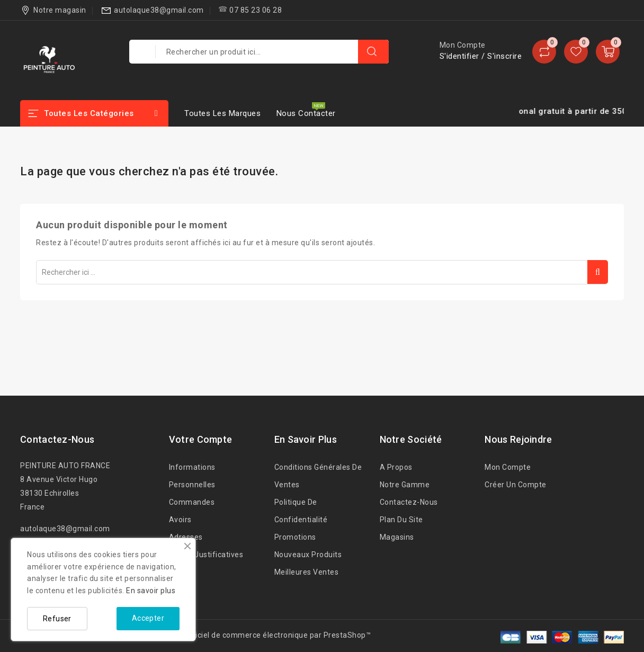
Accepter (148, 618)
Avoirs (180, 520)
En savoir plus (151, 591)
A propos (396, 467)
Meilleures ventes (307, 572)
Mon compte (508, 467)
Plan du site (401, 520)
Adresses (186, 537)
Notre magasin (60, 10)
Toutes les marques (222, 113)
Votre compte (201, 439)
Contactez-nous (57, 439)
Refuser (57, 619)
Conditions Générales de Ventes (318, 476)
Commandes (192, 502)
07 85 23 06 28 (256, 10)
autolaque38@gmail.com (159, 10)
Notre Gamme (405, 485)
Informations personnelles (192, 476)
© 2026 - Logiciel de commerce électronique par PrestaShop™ (260, 635)
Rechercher (598, 272)
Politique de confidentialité (301, 511)
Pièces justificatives (206, 555)
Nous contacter (306, 113)
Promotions (295, 537)
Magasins (397, 537)
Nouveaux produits (308, 555)
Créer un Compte (516, 485)
